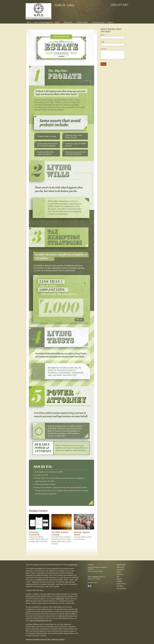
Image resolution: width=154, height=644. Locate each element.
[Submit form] (103, 64)
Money (119, 579)
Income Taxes (82, 22)
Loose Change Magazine (43, 22)
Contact (110, 22)
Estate (119, 572)
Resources (68, 22)
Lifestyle (119, 581)
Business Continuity (58, 639)
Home (29, 22)
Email (102, 42)
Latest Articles (121, 584)
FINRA (58, 599)
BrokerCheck (73, 565)
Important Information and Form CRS (38, 639)
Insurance (120, 574)
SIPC (62, 599)
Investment (120, 569)
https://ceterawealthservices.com (41, 620)
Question (104, 49)
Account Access (99, 22)
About (57, 22)
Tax (118, 577)
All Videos (120, 586)
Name (103, 35)
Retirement (120, 567)
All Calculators (121, 588)
